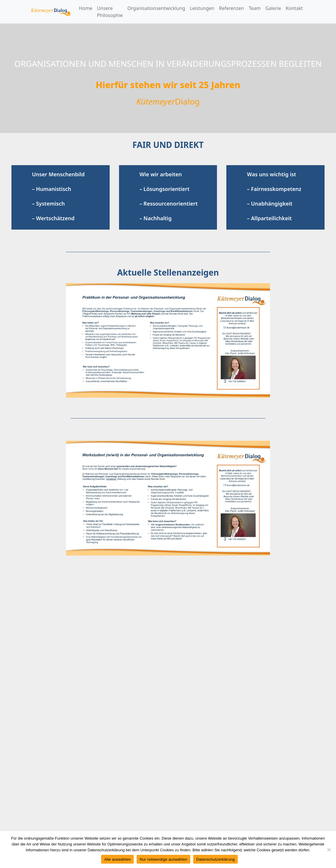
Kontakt (294, 8)
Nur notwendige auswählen (163, 859)
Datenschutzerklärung (215, 859)
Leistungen (202, 8)
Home (86, 8)
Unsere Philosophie (110, 12)
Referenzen (231, 8)
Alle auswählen (117, 859)
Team (255, 8)
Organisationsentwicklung (156, 8)
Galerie (273, 8)
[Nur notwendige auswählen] (329, 850)
